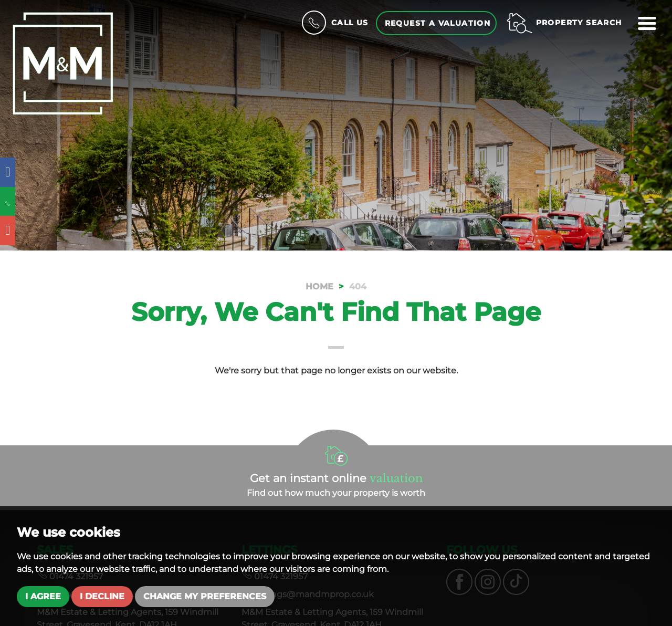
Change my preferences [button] (205, 596)
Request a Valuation (438, 23)
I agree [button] (43, 596)
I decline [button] (102, 596)
